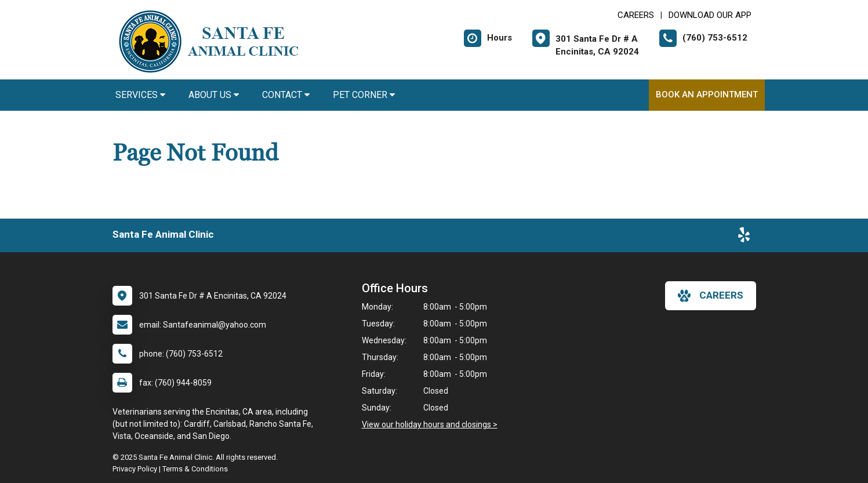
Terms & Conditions (195, 469)
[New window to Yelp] (744, 237)
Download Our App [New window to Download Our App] (710, 15)
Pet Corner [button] (364, 95)
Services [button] (140, 95)
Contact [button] (286, 95)
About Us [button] (214, 95)
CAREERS (636, 15)
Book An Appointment (707, 95)
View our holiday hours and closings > (430, 424)
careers (711, 296)
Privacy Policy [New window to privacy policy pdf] (135, 469)
